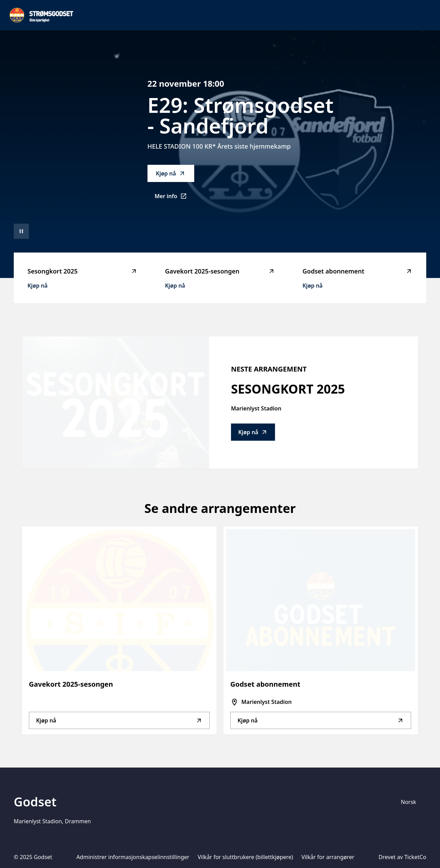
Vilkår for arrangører (328, 857)
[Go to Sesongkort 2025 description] (115, 403)
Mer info (174, 198)
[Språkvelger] (411, 802)
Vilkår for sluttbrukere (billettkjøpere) (245, 857)
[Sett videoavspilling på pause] (21, 231)
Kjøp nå (170, 173)
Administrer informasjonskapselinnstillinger (133, 857)
